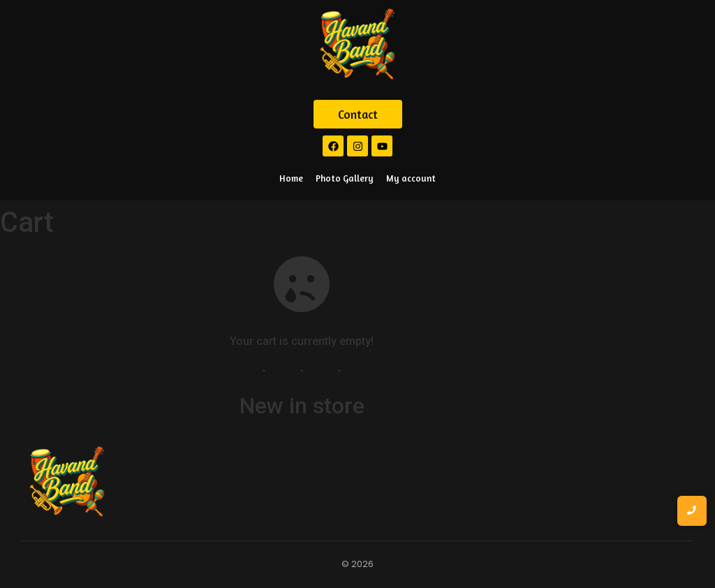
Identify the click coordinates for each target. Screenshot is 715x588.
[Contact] (358, 115)
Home (291, 178)
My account (411, 178)
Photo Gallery (345, 178)
